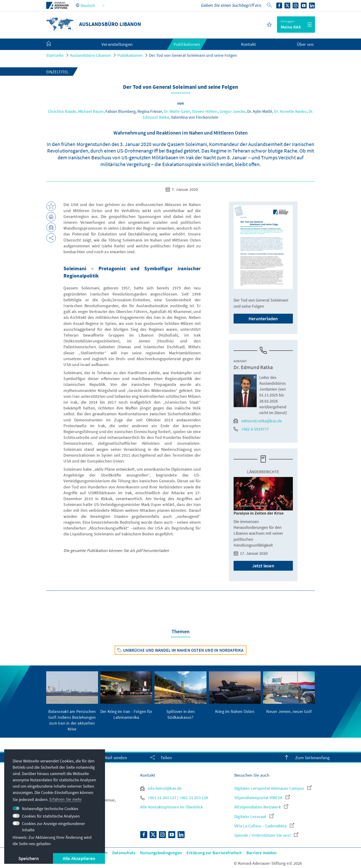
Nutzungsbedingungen (161, 853)
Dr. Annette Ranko (290, 111)
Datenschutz (124, 853)
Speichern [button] (29, 858)
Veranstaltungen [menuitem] (117, 44)
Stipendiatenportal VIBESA (262, 798)
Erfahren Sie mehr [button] (66, 799)
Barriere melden (261, 853)
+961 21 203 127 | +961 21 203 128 (174, 798)
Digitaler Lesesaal (254, 816)
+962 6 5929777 (251, 429)
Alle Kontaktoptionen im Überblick (172, 807)
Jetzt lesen (263, 566)
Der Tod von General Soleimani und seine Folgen (193, 55)
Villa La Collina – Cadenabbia (264, 826)
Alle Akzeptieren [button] (79, 858)
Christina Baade (62, 111)
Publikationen (130, 55)
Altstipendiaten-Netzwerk (261, 807)
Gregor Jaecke (233, 111)
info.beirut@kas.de (161, 788)
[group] (72, 702)
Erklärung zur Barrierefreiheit (214, 853)
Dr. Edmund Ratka (253, 367)
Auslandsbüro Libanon (91, 55)
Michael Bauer (91, 111)
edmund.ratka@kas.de (258, 421)
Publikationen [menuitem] (187, 44)
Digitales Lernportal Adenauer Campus (273, 788)
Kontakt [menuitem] (248, 44)
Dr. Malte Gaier (177, 111)
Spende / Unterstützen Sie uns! (266, 835)
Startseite (55, 55)
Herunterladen (263, 318)
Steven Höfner (205, 111)
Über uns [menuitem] (305, 44)
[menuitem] (53, 44)
